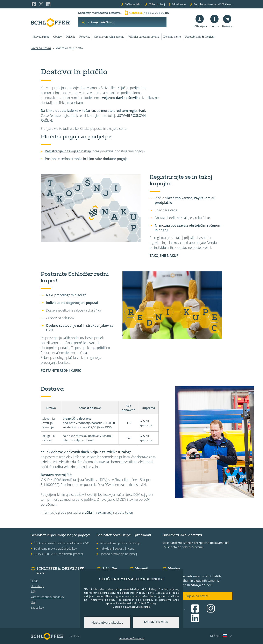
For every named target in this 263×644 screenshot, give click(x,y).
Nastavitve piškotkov (107, 622)
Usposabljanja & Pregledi (200, 37)
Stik (33, 602)
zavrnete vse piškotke (137, 607)
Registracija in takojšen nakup (68, 151)
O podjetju (37, 586)
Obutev (57, 37)
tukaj (129, 512)
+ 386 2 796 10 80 (147, 13)
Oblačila (70, 37)
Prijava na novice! (197, 596)
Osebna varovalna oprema (109, 37)
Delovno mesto (172, 37)
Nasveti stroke (41, 37)
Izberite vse (156, 622)
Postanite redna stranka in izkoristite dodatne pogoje (86, 159)
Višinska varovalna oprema (144, 37)
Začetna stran (41, 48)
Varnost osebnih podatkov (47, 597)
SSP (33, 591)
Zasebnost (138, 638)
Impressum (125, 638)
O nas (34, 581)
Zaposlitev (37, 608)
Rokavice (85, 37)
